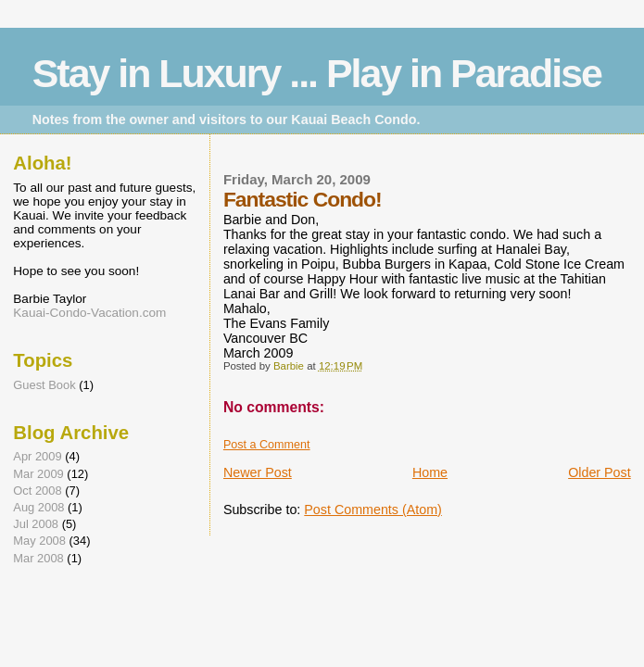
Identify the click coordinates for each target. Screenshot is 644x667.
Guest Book (44, 385)
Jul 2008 (36, 524)
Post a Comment (267, 445)
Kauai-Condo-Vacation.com (89, 313)
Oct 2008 (37, 491)
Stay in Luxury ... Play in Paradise (317, 73)
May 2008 (39, 541)
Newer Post (258, 472)
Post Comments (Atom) (373, 510)
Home (430, 472)
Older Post (600, 472)
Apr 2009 (37, 456)
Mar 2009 (38, 474)
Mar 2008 (38, 558)
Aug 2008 (38, 507)
